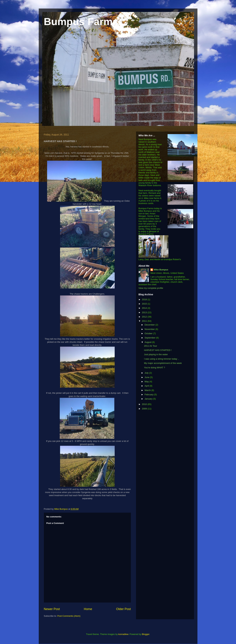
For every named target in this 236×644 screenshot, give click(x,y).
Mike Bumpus (161, 270)
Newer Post (52, 609)
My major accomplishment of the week (163, 363)
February (149, 395)
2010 (145, 404)
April (147, 386)
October (149, 333)
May (147, 382)
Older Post (124, 609)
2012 (145, 317)
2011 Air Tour (151, 346)
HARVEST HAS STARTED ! (158, 350)
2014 (145, 308)
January (149, 399)
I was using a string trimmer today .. (162, 359)
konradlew (123, 634)
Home (88, 609)
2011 (145, 321)
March (148, 390)
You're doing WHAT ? (155, 368)
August (148, 342)
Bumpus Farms (81, 22)
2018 (145, 299)
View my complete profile (151, 288)
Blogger (146, 634)
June (147, 377)
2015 (145, 304)
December (150, 325)
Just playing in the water (156, 354)
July (147, 373)
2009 (145, 409)
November (150, 329)
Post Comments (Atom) (69, 616)
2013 (145, 312)
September (150, 338)
